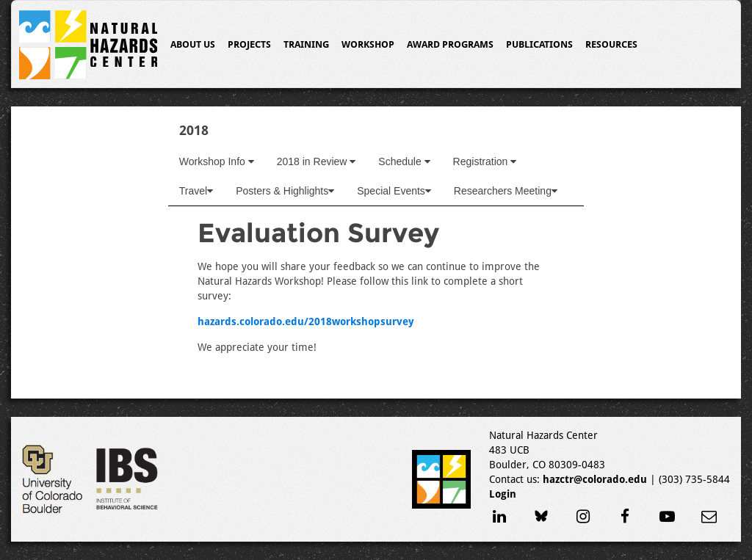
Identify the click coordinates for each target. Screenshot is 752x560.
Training (306, 44)
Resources (611, 44)
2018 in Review (317, 161)
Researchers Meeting (506, 191)
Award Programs (450, 44)
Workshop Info (217, 161)
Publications (539, 44)
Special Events (394, 191)
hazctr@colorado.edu (595, 479)
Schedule (404, 161)
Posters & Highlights (285, 191)
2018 (194, 130)
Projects (249, 44)
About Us (193, 44)
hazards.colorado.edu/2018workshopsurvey (306, 321)
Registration (485, 161)
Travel (196, 191)
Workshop (368, 44)
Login (503, 494)
